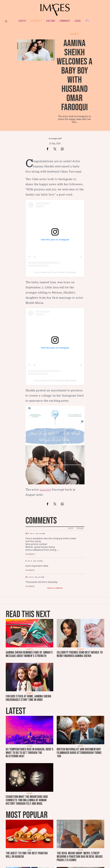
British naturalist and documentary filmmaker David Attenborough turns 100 (79, 753)
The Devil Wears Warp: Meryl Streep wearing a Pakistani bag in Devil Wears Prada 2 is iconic (80, 857)
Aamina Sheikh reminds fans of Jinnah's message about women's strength (29, 654)
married (45, 490)
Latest (22, 21)
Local (78, 21)
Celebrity (36, 21)
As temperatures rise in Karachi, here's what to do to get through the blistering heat (30, 753)
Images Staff (57, 139)
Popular (80, 528)
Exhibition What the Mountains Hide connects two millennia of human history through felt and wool (27, 800)
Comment (65, 21)
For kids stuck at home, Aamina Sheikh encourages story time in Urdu (28, 698)
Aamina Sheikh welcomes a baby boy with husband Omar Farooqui (75, 75)
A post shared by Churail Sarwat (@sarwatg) (55, 272)
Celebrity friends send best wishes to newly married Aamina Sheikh (80, 654)
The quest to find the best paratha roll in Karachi (27, 855)
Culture (51, 21)
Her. (88, 21)
